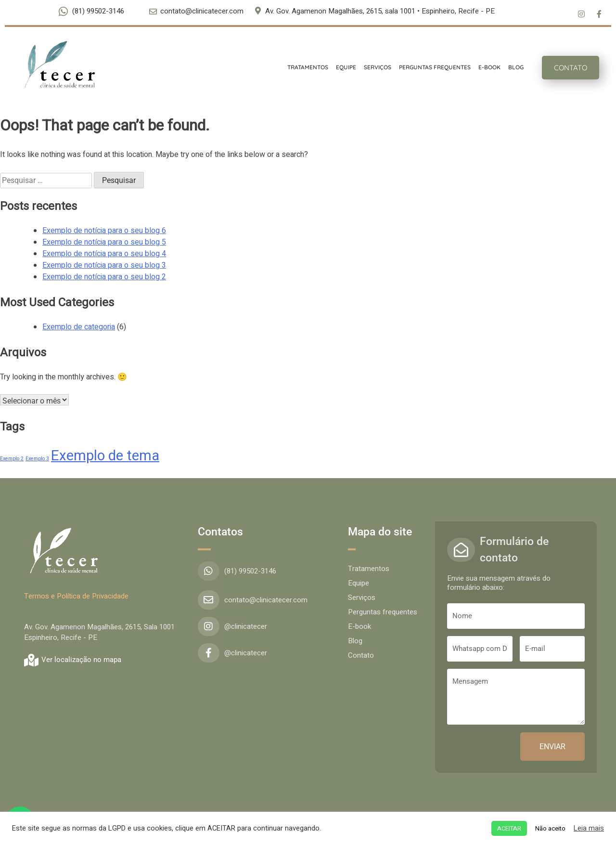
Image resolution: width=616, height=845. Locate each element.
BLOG (511, 67)
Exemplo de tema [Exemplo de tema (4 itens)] (105, 456)
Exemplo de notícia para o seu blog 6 (104, 231)
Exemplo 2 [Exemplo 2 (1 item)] (12, 459)
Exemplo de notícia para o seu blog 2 (104, 277)
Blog (355, 641)
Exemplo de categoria (79, 327)
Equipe (359, 583)
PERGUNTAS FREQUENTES (430, 67)
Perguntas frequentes (383, 612)
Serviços (362, 598)
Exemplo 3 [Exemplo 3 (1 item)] (37, 459)
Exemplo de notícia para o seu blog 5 (104, 242)
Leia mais (589, 829)
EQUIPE (341, 67)
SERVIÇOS (373, 67)
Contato (361, 655)
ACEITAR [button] (509, 828)
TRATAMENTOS (303, 67)
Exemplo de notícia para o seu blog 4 (104, 254)
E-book (359, 626)
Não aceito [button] (550, 828)
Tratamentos (369, 569)
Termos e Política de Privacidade (76, 596)
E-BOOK (485, 67)
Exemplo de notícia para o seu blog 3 (104, 265)
